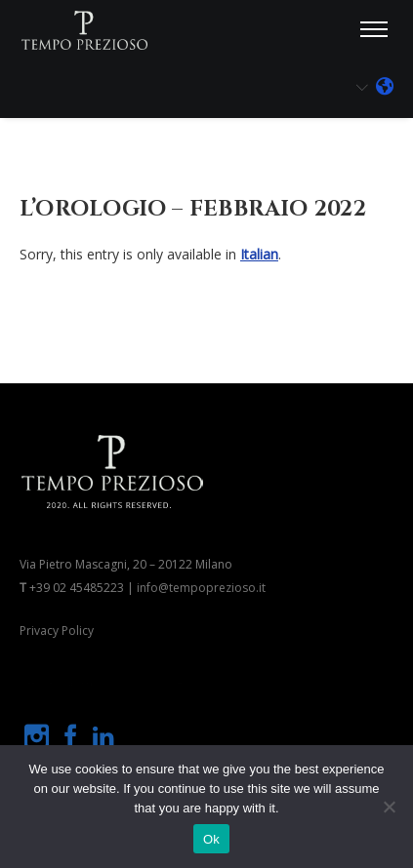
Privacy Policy (57, 631)
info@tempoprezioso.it (201, 588)
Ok (211, 839)
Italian (259, 254)
